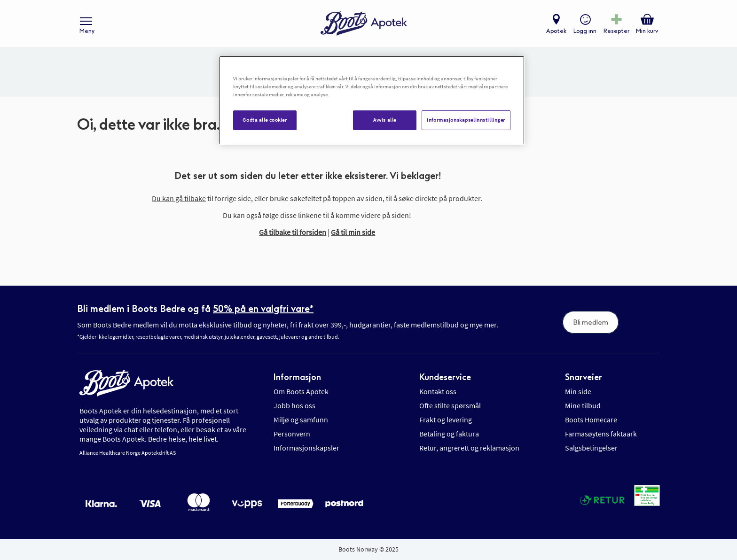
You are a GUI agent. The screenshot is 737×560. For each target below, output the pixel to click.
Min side (578, 391)
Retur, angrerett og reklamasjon (469, 448)
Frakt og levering (446, 420)
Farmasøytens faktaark (601, 434)
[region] (372, 100)
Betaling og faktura (449, 434)
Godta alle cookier (265, 120)
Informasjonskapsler (306, 448)
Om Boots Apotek (301, 391)
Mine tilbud (583, 405)
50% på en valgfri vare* (263, 309)
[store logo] (364, 24)
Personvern (292, 434)
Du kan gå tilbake (179, 198)
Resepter (616, 31)
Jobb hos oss (294, 405)
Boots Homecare (591, 420)
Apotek (556, 31)
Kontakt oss (438, 391)
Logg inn (585, 31)
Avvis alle (385, 120)
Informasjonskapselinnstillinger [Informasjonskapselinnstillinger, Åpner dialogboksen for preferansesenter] (466, 120)
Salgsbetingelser (591, 448)
